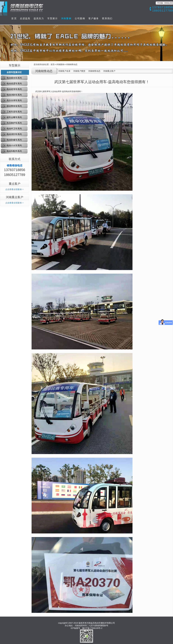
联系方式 (15, 159)
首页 (52, 64)
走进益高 (25, 19)
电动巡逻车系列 (14, 83)
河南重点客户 (15, 197)
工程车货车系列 (14, 112)
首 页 (14, 19)
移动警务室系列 (14, 106)
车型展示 (52, 19)
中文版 (160, 3)
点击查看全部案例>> (15, 189)
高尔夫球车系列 (14, 100)
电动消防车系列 (14, 95)
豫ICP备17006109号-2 (92, 628)
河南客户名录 (64, 71)
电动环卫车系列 (14, 129)
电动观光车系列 (14, 78)
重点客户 (15, 184)
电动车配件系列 (14, 151)
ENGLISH (169, 3)
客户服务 (94, 19)
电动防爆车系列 (14, 140)
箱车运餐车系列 (14, 117)
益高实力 (39, 19)
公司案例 (80, 19)
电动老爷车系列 (14, 89)
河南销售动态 (72, 64)
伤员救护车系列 (14, 123)
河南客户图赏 (79, 71)
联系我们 (107, 19)
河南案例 (66, 19)
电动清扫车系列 (14, 134)
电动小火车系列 (14, 145)
